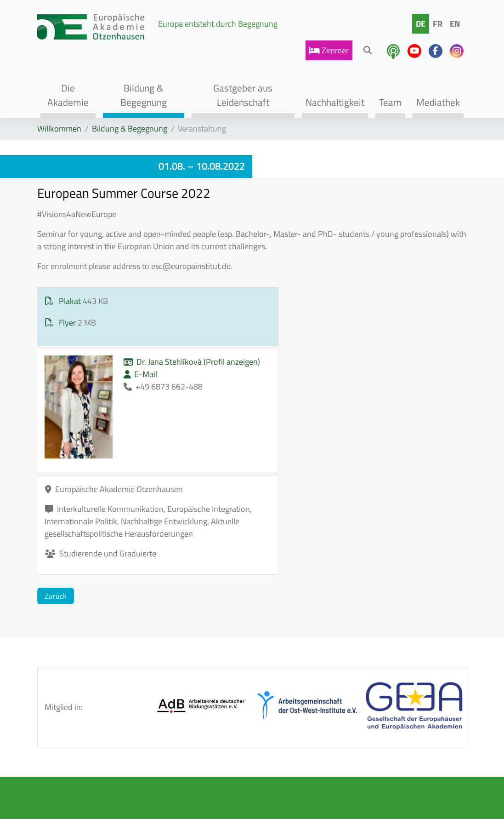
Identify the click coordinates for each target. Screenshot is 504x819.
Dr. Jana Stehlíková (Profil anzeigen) (273, 307)
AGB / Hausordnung (210, 693)
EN (455, 24)
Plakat (64, 301)
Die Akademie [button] (68, 95)
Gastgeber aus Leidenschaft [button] (243, 95)
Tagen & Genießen (130, 733)
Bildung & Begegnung (130, 129)
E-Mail (251, 326)
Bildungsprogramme (149, 707)
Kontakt (199, 719)
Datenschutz (208, 759)
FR (438, 24)
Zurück (56, 456)
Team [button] (390, 102)
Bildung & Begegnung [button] (144, 95)
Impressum (205, 739)
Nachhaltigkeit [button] (335, 102)
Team (123, 759)
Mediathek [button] (438, 102)
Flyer (61, 323)
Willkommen (59, 129)
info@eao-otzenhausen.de (403, 761)
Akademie (131, 687)
